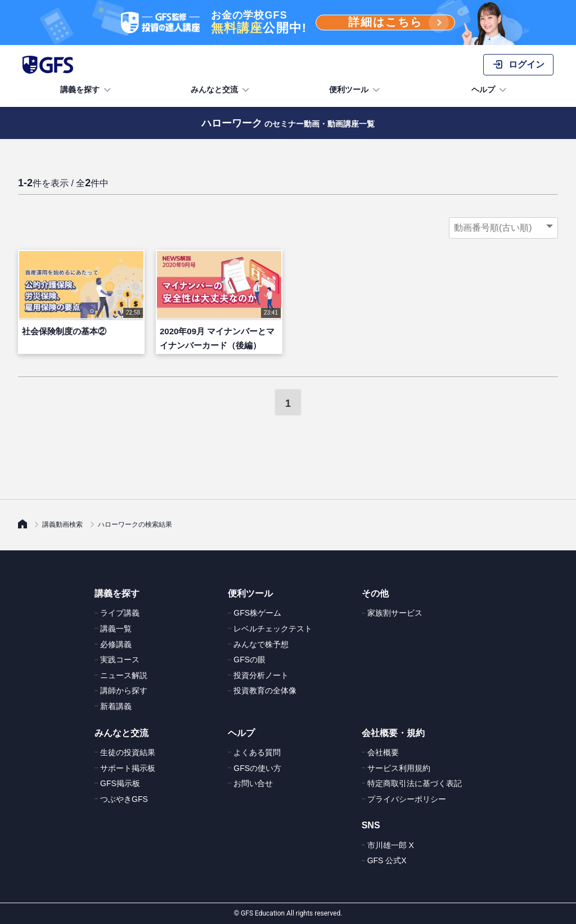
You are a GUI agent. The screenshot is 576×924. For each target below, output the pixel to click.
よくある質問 (257, 752)
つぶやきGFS (124, 799)
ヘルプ (490, 90)
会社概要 (383, 752)
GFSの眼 (249, 660)
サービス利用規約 (399, 768)
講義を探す (87, 90)
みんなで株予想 (261, 644)
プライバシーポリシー (407, 799)
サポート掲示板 (128, 768)
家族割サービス (395, 613)
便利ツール (355, 90)
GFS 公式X (387, 860)
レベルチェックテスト (273, 629)
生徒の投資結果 (128, 752)
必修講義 (116, 644)
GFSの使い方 (257, 768)
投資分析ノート (261, 675)
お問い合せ (253, 783)
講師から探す (124, 690)
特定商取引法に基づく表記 (415, 783)
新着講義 (116, 706)
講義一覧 (116, 629)
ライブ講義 (120, 613)
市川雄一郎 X (391, 845)
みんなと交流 (221, 90)
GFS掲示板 (120, 783)
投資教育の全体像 (265, 690)
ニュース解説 (124, 675)
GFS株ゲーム (257, 613)
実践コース (120, 660)
